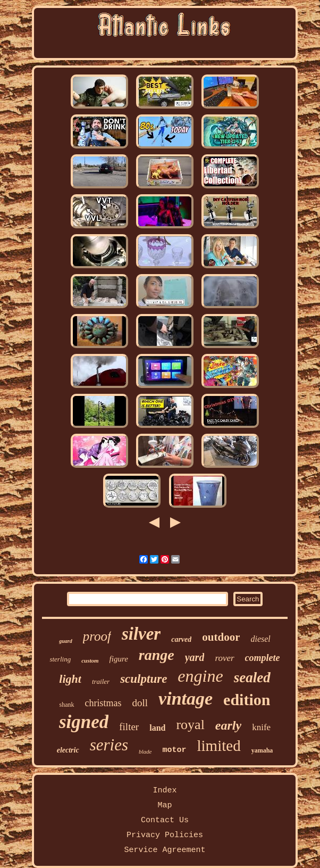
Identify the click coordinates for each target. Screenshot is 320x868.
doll (140, 703)
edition (247, 700)
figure (119, 659)
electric (68, 750)
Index (165, 791)
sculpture (144, 679)
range (157, 655)
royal (190, 725)
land (157, 728)
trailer (101, 681)
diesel (260, 639)
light (70, 679)
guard (65, 641)
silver (141, 634)
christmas (103, 703)
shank (67, 705)
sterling (60, 659)
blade (145, 751)
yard (195, 657)
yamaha (262, 750)
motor (174, 750)
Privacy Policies (165, 835)
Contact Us (165, 820)
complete (263, 658)
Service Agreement (165, 850)
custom (90, 660)
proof (97, 636)
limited (218, 746)
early (228, 725)
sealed (252, 677)
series (109, 745)
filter (129, 727)
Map (165, 805)
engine (200, 676)
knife (261, 727)
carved (181, 639)
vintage (186, 698)
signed (84, 722)
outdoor (221, 637)
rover (224, 658)
